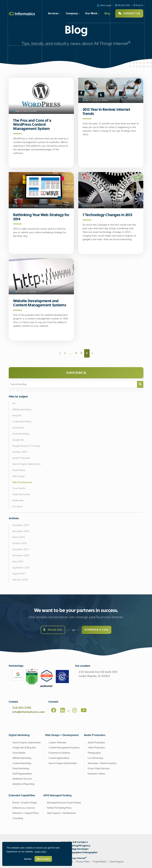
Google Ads (18, 440)
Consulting (18, 818)
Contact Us (129, 13)
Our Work (91, 13)
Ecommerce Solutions (59, 753)
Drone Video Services (99, 769)
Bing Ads (17, 416)
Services (53, 13)
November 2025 (21, 531)
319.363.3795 (123, 5)
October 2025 (20, 543)
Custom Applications (59, 758)
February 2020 (20, 580)
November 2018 (21, 556)
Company (72, 13)
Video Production (96, 748)
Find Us (138, 5)
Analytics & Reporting (23, 784)
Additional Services (22, 779)
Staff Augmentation (22, 774)
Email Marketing (21, 434)
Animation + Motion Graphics (102, 763)
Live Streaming (95, 758)
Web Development (22, 483)
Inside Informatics (21, 495)
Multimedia (18, 501)
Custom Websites (57, 743)
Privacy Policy (83, 862)
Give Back (18, 507)
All (14, 404)
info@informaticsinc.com (29, 712)
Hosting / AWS (20, 452)
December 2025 (21, 525)
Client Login (104, 5)
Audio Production (96, 743)
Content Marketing (22, 422)
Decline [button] (28, 859)
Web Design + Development (62, 735)
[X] (69, 712)
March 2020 (19, 537)
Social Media (19, 470)
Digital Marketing (19, 735)
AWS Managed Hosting (57, 796)
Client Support (116, 862)
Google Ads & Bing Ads (24, 748)
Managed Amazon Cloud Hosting (64, 803)
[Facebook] (54, 710)
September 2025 (21, 568)
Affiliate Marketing (22, 410)
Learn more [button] (40, 852)
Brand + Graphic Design (25, 803)
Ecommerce (18, 428)
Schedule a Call (97, 630)
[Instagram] (74, 710)
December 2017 (21, 550)
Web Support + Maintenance (61, 813)
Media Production (21, 458)
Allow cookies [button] (43, 859)
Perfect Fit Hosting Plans (59, 808)
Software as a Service (24, 808)
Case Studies (19, 488)
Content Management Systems (64, 748)
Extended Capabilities (22, 796)
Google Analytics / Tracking (26, 446)
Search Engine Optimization (26, 464)
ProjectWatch (100, 862)
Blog (107, 13)
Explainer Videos (96, 774)
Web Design (19, 476)
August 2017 (19, 574)
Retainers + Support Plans (26, 813)
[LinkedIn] (63, 710)
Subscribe (76, 373)
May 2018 (18, 562)
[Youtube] (84, 710)
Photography (94, 753)
